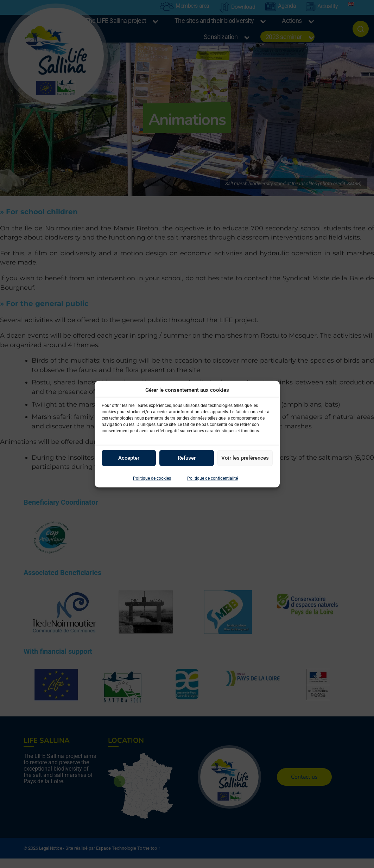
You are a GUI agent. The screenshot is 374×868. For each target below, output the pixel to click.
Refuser (187, 458)
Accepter (129, 458)
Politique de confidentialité (213, 478)
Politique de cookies (152, 478)
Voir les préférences (245, 458)
